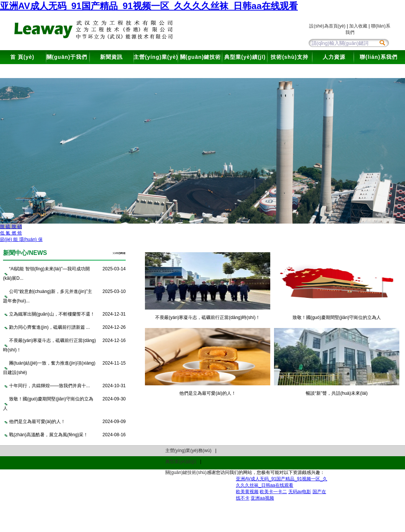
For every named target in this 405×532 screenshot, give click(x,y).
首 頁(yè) (22, 57)
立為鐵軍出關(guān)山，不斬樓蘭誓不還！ (52, 314)
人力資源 (334, 57)
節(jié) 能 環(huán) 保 (21, 239)
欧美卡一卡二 (273, 492)
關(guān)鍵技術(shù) (201, 64)
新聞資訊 (111, 57)
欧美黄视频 (247, 492)
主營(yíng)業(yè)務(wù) (156, 64)
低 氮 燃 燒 (11, 233)
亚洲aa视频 (262, 498)
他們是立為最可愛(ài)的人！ (37, 422)
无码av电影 (300, 492)
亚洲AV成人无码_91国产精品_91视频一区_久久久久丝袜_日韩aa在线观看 (149, 6)
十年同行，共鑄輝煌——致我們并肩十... (49, 386)
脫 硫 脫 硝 (11, 227)
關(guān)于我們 (67, 57)
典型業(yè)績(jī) (245, 57)
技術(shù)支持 (289, 57)
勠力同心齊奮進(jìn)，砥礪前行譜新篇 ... (49, 327)
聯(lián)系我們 (378, 57)
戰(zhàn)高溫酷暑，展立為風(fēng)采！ (49, 435)
